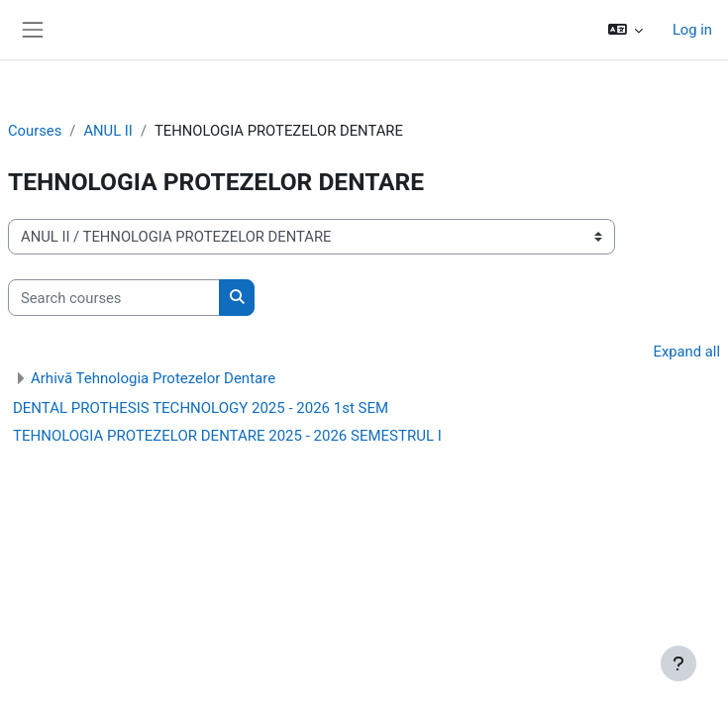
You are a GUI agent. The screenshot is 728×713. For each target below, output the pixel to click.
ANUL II (107, 131)
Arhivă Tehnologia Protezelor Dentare (153, 378)
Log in (692, 30)
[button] (624, 30)
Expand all (687, 352)
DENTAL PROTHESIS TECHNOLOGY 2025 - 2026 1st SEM (201, 408)
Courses (35, 131)
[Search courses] (114, 297)
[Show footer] (678, 663)
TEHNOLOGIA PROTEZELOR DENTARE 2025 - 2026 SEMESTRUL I (227, 436)
